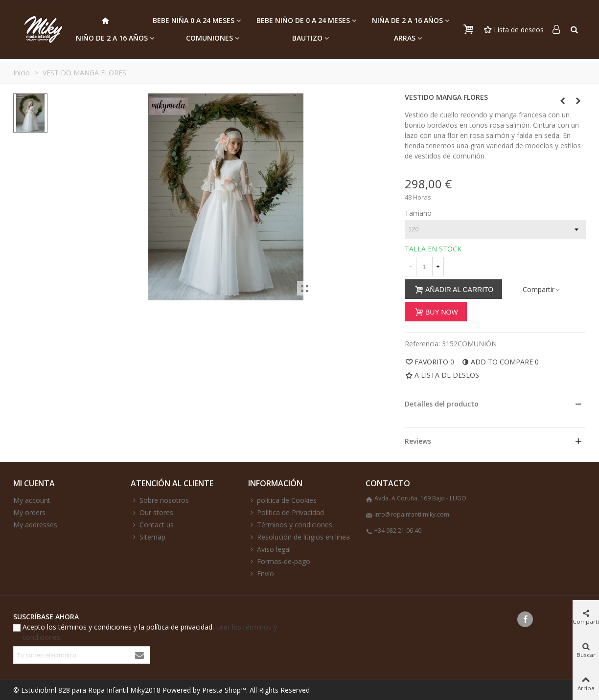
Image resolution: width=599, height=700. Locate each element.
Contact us (152, 525)
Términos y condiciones (290, 525)
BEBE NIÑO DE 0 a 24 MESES (303, 20)
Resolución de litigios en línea (299, 537)
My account (32, 500)
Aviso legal (269, 549)
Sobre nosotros (160, 500)
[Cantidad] (424, 267)
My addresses (35, 525)
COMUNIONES (209, 38)
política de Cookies (282, 500)
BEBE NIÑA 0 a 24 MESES (194, 20)
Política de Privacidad (286, 512)
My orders (29, 512)
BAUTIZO (307, 38)
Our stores (152, 512)
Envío (261, 574)
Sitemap (148, 537)
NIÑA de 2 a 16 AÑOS (407, 20)
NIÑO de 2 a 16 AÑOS (112, 38)
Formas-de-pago (279, 561)
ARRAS (405, 38)
